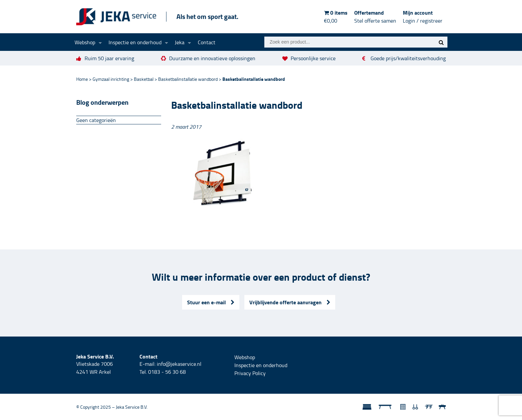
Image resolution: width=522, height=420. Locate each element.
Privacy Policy (250, 373)
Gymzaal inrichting (111, 79)
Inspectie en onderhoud (135, 42)
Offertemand (375, 17)
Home (82, 79)
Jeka (180, 42)
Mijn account (423, 17)
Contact (207, 42)
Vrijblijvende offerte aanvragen (290, 302)
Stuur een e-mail (211, 302)
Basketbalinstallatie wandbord (188, 79)
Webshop (85, 42)
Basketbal (144, 79)
